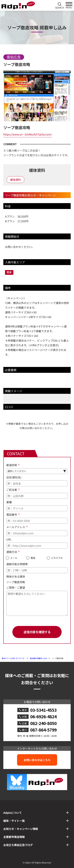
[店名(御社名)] (37, 483)
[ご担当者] (37, 496)
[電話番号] (37, 521)
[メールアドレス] (37, 533)
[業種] (37, 508)
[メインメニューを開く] (69, 5)
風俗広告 (14, 57)
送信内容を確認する (37, 632)
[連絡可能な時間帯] (37, 570)
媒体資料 (16, 180)
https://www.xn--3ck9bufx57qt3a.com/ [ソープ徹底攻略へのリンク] (28, 134)
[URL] (37, 546)
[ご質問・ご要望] (37, 603)
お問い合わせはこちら (37, 760)
